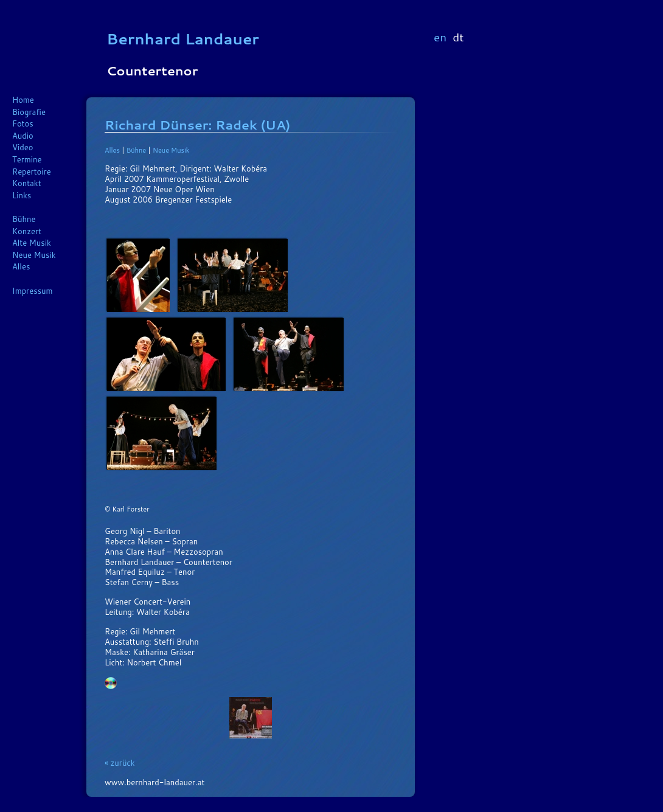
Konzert (27, 231)
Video (23, 147)
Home (23, 100)
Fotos (23, 123)
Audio (23, 136)
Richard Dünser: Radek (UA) (197, 125)
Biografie (29, 112)
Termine (27, 159)
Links (22, 195)
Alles (21, 266)
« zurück (120, 763)
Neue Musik (34, 255)
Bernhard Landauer (183, 39)
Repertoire (32, 172)
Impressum (33, 291)
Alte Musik (32, 243)
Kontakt (27, 183)
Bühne (24, 219)
